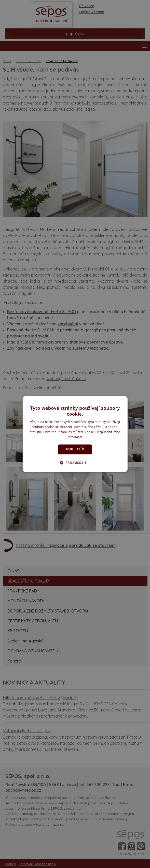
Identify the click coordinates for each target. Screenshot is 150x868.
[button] (75, 463)
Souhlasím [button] (75, 449)
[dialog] (75, 434)
